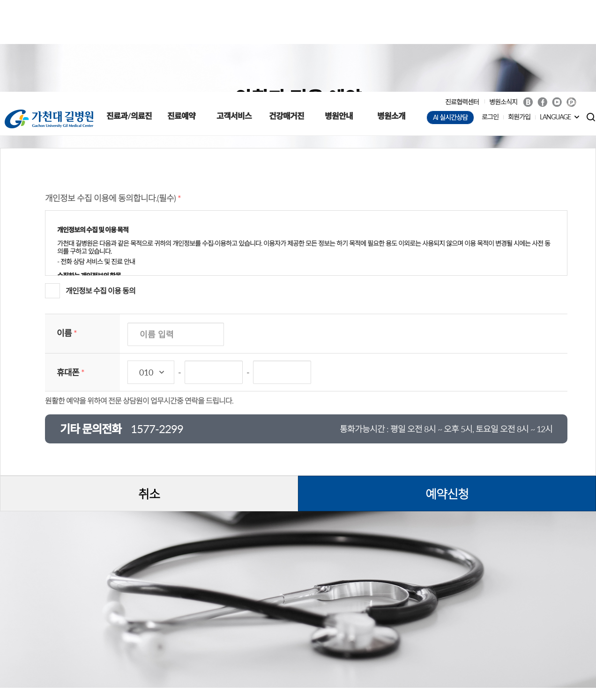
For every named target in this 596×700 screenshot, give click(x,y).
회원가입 (519, 25)
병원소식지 (503, 10)
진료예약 (181, 24)
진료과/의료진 (129, 24)
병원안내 (339, 24)
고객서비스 (234, 24)
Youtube (557, 10)
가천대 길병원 (49, 27)
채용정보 (257, 666)
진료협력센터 (462, 10)
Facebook (542, 10)
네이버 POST (571, 11)
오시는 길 (302, 666)
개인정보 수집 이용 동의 (101, 199)
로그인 (490, 25)
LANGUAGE (555, 25)
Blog (528, 10)
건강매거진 (287, 24)
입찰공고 (213, 666)
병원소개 (391, 24)
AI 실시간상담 (450, 26)
